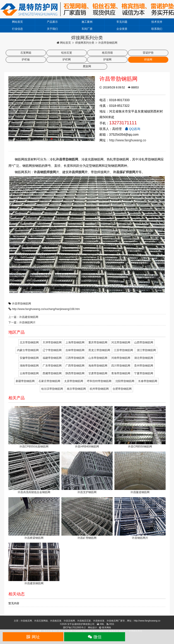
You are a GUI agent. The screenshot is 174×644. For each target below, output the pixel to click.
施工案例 (87, 22)
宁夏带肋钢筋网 (144, 373)
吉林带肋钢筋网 (75, 350)
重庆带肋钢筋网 (98, 342)
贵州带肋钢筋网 (144, 366)
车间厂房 (87, 29)
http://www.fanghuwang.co (127, 140)
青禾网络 (105, 628)
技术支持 (157, 22)
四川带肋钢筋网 (121, 366)
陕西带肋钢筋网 (75, 373)
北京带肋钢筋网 (29, 342)
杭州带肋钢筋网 (99, 389)
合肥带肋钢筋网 (122, 389)
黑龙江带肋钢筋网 (99, 350)
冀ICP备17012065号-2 (74, 628)
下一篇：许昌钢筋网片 (22, 322)
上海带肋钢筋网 (75, 342)
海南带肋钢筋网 (98, 366)
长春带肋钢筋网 (148, 381)
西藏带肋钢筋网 (52, 373)
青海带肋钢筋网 (121, 373)
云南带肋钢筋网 (29, 373)
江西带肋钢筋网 (75, 358)
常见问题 (122, 22)
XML (100, 624)
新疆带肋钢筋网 (25, 381)
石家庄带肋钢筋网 (49, 381)
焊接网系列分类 (85, 43)
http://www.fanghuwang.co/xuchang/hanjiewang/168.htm (46, 309)
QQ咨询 (133, 129)
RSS (110, 624)
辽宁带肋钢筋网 (52, 350)
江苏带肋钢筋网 (123, 350)
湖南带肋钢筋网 (29, 366)
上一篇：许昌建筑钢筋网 (23, 317)
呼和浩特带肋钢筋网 (99, 381)
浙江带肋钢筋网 (146, 350)
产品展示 (52, 22)
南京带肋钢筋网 (76, 389)
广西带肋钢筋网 (75, 366)
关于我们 (52, 29)
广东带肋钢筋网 (52, 366)
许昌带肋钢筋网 (22, 304)
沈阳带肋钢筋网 (125, 381)
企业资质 (122, 29)
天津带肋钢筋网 (52, 342)
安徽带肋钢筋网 (29, 358)
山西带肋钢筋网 (144, 342)
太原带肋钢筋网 (74, 381)
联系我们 (157, 29)
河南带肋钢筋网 (121, 358)
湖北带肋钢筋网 (144, 358)
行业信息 (17, 29)
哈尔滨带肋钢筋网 (52, 389)
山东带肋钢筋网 (98, 358)
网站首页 (17, 22)
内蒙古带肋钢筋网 (28, 350)
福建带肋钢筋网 (52, 358)
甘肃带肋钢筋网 (98, 373)
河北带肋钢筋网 (121, 342)
